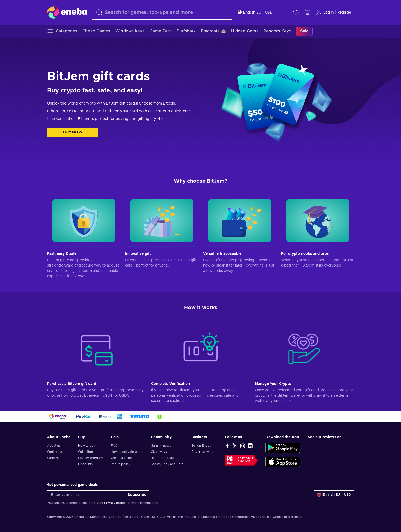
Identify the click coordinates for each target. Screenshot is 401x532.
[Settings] (255, 12)
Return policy (121, 464)
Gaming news (161, 446)
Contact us (55, 452)
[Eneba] (67, 12)
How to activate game (127, 452)
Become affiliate (163, 458)
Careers (53, 458)
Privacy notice (115, 503)
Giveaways (159, 452)
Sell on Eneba (201, 446)
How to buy (87, 446)
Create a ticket (121, 458)
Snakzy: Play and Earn (167, 464)
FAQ (114, 446)
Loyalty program (91, 458)
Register (344, 13)
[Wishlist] (296, 12)
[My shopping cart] (308, 12)
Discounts (85, 464)
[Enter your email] (86, 495)
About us (54, 446)
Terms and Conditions (232, 517)
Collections (86, 452)
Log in (325, 12)
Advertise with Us (204, 452)
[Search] (162, 12)
